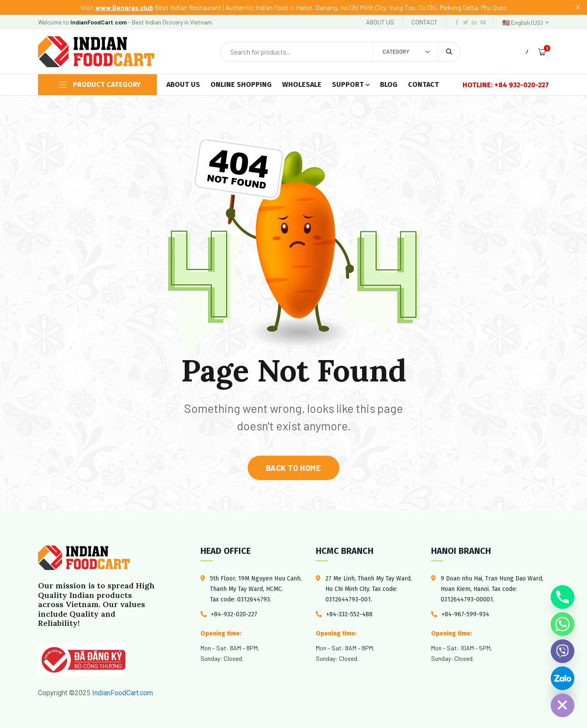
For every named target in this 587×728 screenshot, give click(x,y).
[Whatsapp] (563, 624)
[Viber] (563, 651)
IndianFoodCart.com (122, 693)
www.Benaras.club (124, 7)
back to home (293, 468)
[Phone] (563, 597)
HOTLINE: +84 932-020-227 (506, 85)
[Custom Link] (563, 678)
